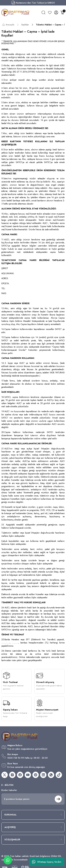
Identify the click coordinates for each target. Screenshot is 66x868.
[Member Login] (56, 13)
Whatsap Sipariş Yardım (47, 862)
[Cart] (62, 13)
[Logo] (15, 13)
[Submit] (58, 799)
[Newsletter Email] (33, 799)
